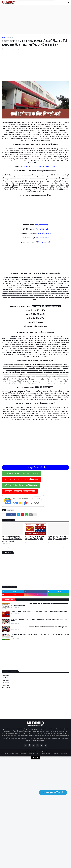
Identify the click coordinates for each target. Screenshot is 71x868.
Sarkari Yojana (6, 683)
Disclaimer (23, 754)
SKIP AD (36, 757)
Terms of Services (34, 754)
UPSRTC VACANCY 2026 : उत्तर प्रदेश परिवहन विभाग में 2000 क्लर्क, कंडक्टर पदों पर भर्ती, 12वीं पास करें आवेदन (59, 538)
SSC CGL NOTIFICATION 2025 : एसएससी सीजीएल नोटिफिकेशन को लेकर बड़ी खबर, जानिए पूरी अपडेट (39, 627)
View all (67, 520)
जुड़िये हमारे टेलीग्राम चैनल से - (21, 485)
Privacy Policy (14, 754)
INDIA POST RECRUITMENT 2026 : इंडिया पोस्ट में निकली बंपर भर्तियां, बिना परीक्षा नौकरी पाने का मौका (35, 538)
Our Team (64, 754)
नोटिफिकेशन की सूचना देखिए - (22, 474)
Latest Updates (8, 600)
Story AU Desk (6, 680)
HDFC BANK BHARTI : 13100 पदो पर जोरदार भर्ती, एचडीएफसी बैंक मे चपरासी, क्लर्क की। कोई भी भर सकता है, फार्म (40, 636)
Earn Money (5, 678)
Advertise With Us (46, 754)
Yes (44, 10)
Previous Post (7, 548)
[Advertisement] (35, 20)
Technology (5, 685)
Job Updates (10, 37)
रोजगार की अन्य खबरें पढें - (20, 491)
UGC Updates (6, 688)
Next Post (66, 548)
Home (4, 37)
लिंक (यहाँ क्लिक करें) (41, 225)
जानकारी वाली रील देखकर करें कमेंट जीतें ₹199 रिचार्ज (38, 167)
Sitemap (56, 754)
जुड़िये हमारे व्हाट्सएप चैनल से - (21, 479)
